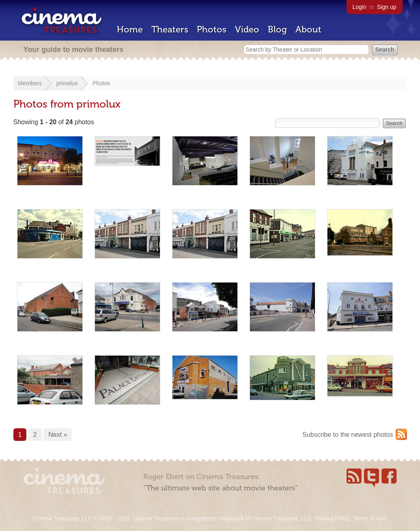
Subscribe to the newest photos (348, 435)
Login (360, 7)
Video (247, 29)
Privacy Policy (332, 518)
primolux (67, 83)
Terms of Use (369, 518)
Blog (277, 29)
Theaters (170, 29)
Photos (212, 29)
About (308, 29)
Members (30, 83)
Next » (58, 435)
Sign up (387, 7)
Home (130, 29)
